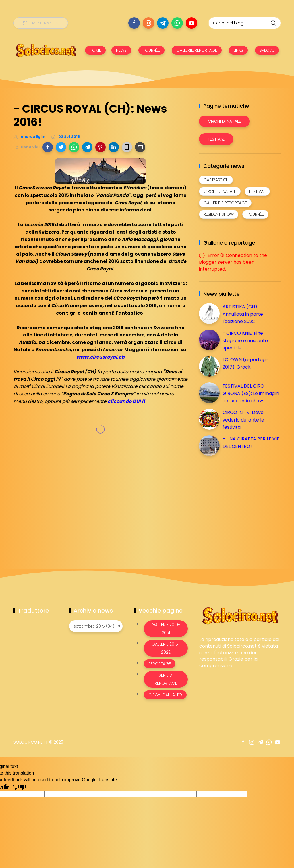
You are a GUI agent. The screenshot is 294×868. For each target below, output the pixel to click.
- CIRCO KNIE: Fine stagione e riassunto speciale (245, 340)
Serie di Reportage (166, 679)
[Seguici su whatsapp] (177, 23)
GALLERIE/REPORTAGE (197, 50)
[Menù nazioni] (41, 23)
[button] (48, 147)
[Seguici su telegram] (163, 23)
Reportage (160, 664)
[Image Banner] (240, 616)
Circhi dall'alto (165, 695)
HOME (95, 50)
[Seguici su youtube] (192, 23)
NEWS (121, 50)
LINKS (238, 50)
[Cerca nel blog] (245, 23)
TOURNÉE (151, 50)
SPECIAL (267, 50)
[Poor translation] (19, 787)
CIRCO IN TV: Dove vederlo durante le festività (243, 420)
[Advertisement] (242, 511)
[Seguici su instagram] (148, 23)
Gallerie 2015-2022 (166, 648)
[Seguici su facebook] (134, 23)
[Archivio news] (96, 626)
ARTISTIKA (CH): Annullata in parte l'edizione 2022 (243, 314)
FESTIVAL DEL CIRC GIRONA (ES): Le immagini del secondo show (251, 393)
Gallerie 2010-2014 (166, 629)
